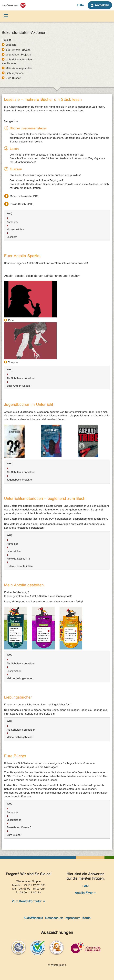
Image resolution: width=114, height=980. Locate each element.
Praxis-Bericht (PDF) (22, 204)
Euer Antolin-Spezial (18, 50)
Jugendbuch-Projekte (18, 54)
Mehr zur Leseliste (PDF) (25, 196)
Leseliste (11, 45)
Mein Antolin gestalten (19, 68)
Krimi (11, 320)
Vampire (13, 362)
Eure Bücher (13, 78)
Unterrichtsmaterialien (19, 59)
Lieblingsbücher (15, 73)
